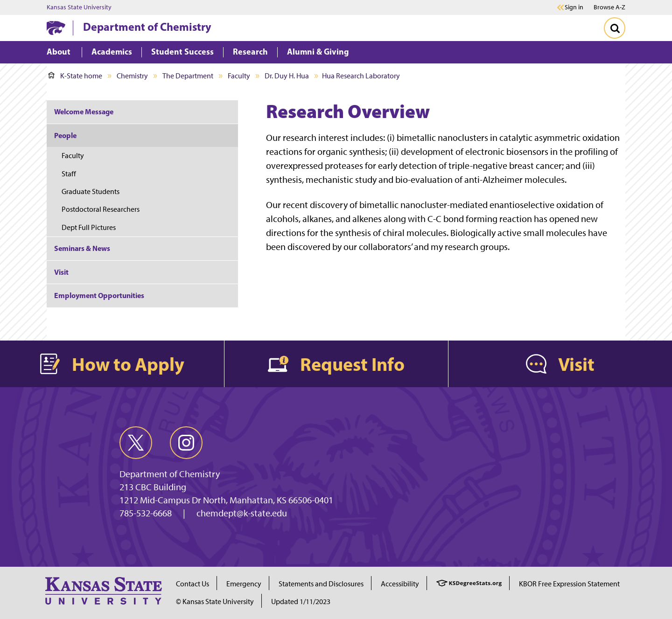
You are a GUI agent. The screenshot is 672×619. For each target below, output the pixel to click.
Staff (69, 174)
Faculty (239, 76)
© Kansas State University (215, 602)
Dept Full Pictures (89, 227)
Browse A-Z (609, 7)
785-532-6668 (146, 513)
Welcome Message (84, 111)
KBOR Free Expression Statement (569, 584)
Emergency (244, 584)
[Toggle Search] (615, 28)
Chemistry (132, 76)
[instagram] (186, 443)
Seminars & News (82, 248)
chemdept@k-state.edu (242, 513)
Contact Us (192, 584)
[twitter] (136, 443)
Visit (61, 272)
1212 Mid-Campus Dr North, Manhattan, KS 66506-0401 (226, 500)
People (65, 135)
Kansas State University (79, 7)
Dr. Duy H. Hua (287, 76)
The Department (188, 76)
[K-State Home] (56, 28)
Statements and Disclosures (321, 584)
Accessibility (400, 584)
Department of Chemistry (147, 27)
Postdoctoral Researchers (101, 209)
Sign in (574, 7)
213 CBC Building (153, 487)
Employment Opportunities (99, 295)
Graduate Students (91, 191)
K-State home (75, 76)
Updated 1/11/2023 (301, 602)
